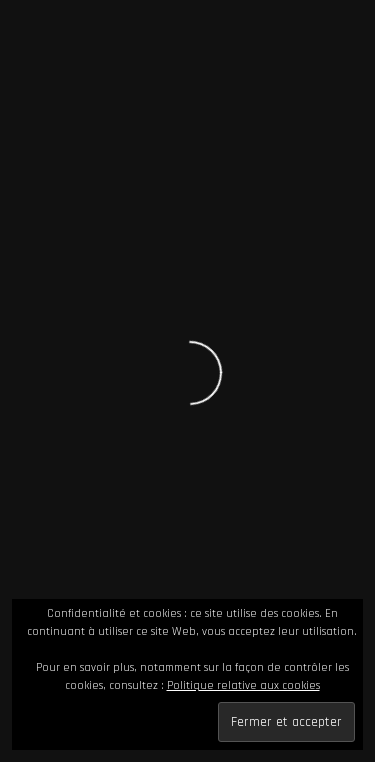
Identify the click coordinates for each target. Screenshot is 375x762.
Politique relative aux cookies (243, 685)
